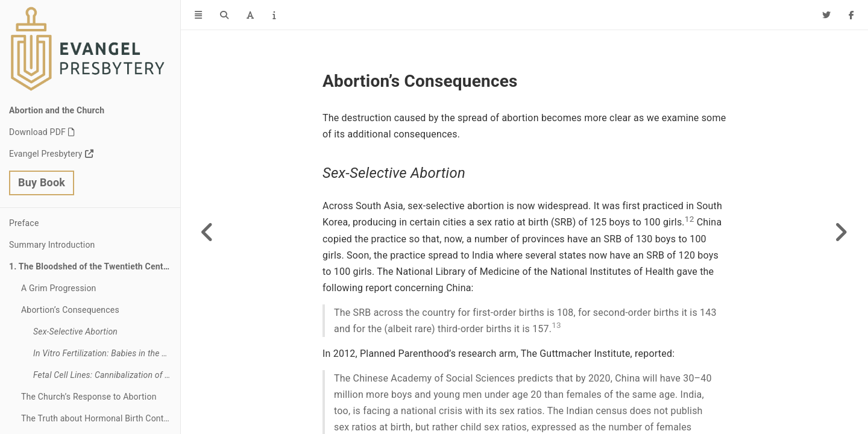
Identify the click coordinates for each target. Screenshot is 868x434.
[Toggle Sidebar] (198, 15)
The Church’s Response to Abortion (89, 397)
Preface (24, 223)
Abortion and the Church (57, 110)
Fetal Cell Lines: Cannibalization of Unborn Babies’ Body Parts (107, 375)
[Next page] (841, 232)
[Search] (224, 15)
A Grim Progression (59, 288)
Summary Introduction (52, 245)
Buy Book (42, 182)
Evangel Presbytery (46, 154)
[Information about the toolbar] (274, 15)
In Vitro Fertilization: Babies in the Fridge (107, 353)
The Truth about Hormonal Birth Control (97, 418)
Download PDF (37, 132)
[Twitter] (826, 15)
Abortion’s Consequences (70, 310)
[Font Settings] (250, 15)
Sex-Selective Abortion (75, 332)
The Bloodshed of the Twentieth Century (97, 266)
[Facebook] (851, 15)
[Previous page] (208, 232)
